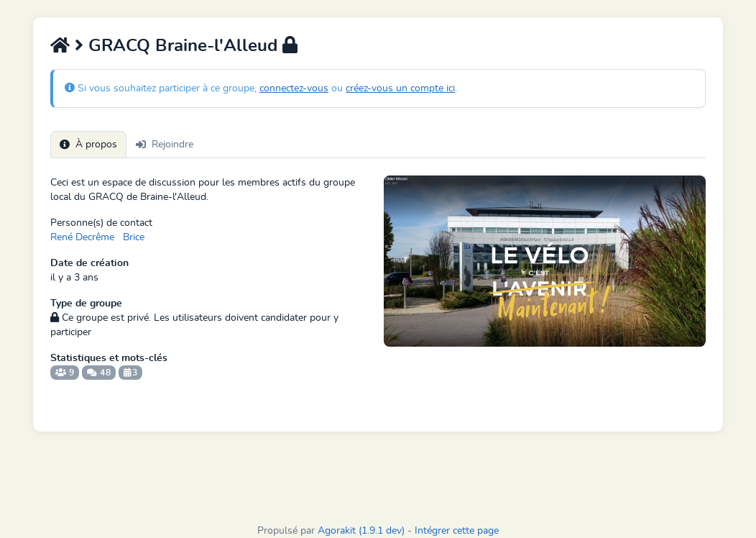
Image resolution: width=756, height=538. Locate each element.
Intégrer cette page (457, 531)
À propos (88, 145)
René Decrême (82, 237)
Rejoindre (165, 145)
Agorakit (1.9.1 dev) (361, 531)
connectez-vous (294, 88)
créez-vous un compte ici (400, 88)
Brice (134, 237)
